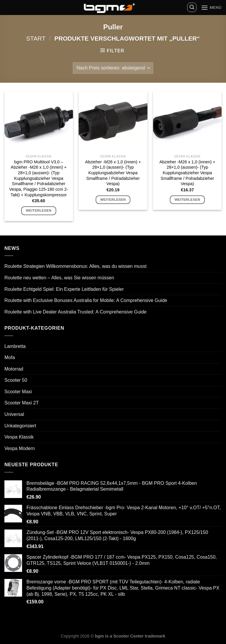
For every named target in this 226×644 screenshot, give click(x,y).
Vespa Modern (20, 448)
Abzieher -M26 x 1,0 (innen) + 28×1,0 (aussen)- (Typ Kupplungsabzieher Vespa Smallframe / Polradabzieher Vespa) (113, 173)
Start (36, 38)
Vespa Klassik (19, 437)
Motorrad (14, 369)
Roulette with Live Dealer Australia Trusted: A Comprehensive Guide (75, 312)
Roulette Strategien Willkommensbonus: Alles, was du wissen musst (75, 266)
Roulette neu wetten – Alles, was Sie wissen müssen (59, 278)
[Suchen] (192, 7)
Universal (14, 414)
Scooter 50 (16, 380)
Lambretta (15, 346)
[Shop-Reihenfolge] (113, 68)
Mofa (10, 357)
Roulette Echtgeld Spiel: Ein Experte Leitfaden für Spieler (64, 289)
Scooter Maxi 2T (21, 403)
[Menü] (211, 8)
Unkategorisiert (20, 426)
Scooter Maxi (18, 392)
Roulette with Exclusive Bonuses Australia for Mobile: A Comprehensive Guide (86, 300)
